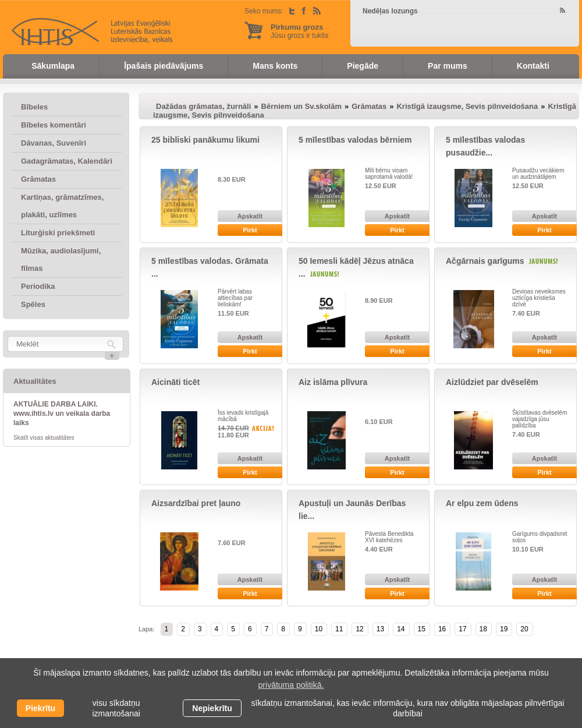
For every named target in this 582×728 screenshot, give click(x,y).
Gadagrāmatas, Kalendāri (67, 161)
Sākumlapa (53, 66)
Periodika (38, 286)
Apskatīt (250, 216)
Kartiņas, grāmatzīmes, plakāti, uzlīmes (62, 206)
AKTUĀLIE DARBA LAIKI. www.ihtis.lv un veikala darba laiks (62, 414)
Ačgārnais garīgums (485, 261)
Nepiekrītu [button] (212, 708)
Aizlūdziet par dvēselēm (492, 382)
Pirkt (250, 230)
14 (401, 629)
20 (524, 629)
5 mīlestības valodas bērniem (355, 140)
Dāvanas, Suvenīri (54, 143)
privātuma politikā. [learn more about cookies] (291, 685)
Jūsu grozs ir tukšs (299, 31)
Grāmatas (38, 179)
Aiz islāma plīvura (333, 382)
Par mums (448, 66)
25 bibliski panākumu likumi (205, 140)
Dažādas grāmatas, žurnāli (203, 106)
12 (359, 629)
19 (504, 629)
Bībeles (34, 107)
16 (442, 629)
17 (462, 629)
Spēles (33, 304)
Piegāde (363, 66)
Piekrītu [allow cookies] (40, 708)
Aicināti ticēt (175, 382)
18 (483, 629)
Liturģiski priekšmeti (58, 233)
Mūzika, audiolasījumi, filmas (61, 259)
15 (422, 629)
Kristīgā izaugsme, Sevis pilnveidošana (467, 106)
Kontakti (533, 66)
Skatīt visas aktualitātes (44, 438)
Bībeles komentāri (54, 125)
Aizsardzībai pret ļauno (196, 503)
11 (339, 629)
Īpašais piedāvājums (164, 66)
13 (380, 629)
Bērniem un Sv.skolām (301, 106)
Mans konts (275, 66)
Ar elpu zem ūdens (482, 503)
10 (319, 629)
